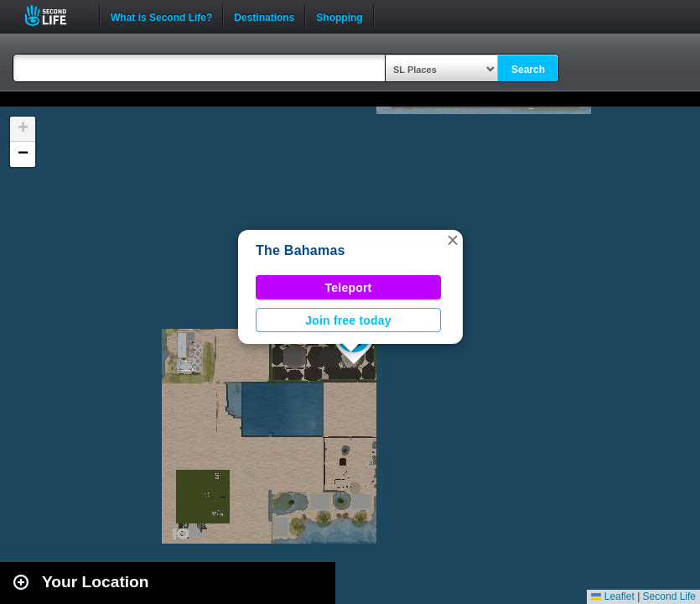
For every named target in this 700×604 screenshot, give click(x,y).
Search (528, 70)
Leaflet (612, 596)
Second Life (55, 16)
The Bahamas (301, 250)
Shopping (339, 16)
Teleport (349, 288)
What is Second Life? (161, 16)
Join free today (348, 320)
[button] (453, 240)
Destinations (264, 16)
